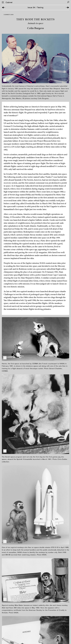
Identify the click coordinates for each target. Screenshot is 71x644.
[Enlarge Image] (5, 80)
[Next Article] (67, 8)
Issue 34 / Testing (35, 7)
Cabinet (9, 2)
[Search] (68, 2)
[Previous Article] (4, 8)
